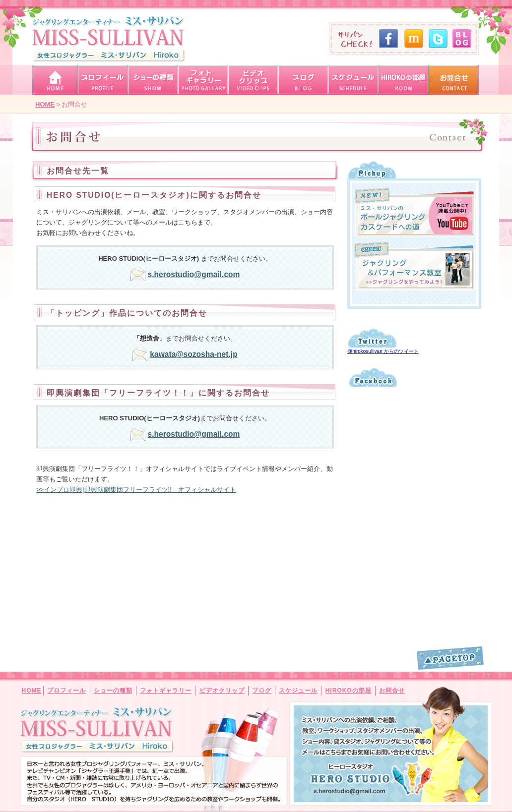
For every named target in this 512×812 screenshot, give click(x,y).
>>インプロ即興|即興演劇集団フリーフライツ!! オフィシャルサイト (136, 490)
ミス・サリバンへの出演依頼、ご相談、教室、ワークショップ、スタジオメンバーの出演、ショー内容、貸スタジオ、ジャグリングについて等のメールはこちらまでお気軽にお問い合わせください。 (350, 779)
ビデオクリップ (222, 691)
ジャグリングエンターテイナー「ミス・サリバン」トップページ (55, 80)
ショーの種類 (113, 691)
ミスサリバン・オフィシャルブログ (461, 39)
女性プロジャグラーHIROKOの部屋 (403, 80)
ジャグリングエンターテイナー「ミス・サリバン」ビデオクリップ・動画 (253, 80)
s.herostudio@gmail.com (194, 274)
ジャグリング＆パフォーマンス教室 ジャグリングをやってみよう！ (415, 266)
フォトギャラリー (166, 691)
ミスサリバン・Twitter (437, 39)
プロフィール (66, 691)
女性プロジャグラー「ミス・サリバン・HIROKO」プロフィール (102, 80)
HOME (32, 691)
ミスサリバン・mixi (412, 39)
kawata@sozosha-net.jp (193, 354)
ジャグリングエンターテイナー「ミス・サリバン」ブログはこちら (303, 80)
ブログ (262, 691)
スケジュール (298, 691)
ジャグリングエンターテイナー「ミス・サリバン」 (109, 39)
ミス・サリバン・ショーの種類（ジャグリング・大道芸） (153, 80)
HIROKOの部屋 (349, 691)
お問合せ (392, 691)
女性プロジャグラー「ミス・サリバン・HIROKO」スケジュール (353, 80)
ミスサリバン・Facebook (388, 39)
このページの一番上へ (450, 658)
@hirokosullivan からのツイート (383, 351)
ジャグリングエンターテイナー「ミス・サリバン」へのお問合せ (453, 80)
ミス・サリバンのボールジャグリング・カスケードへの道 (415, 212)
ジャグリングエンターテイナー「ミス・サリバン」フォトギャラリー (203, 80)
